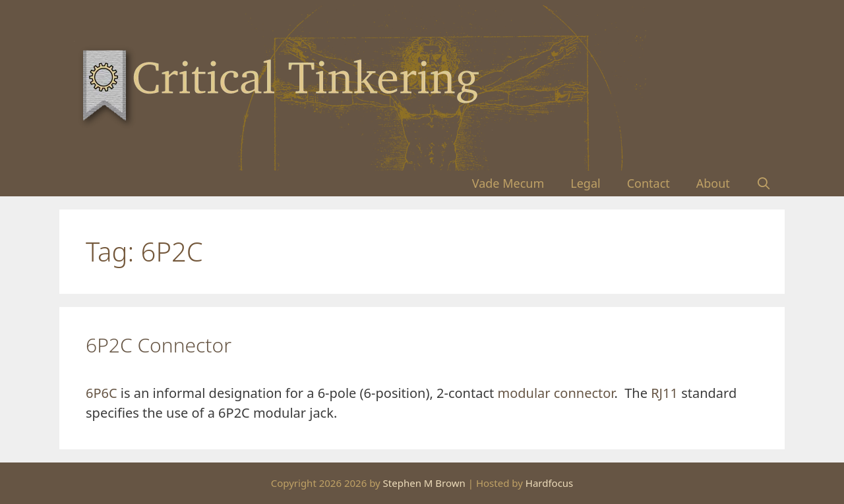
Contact (648, 183)
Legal (585, 183)
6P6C (102, 393)
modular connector (556, 393)
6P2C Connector (159, 345)
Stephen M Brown (424, 483)
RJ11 (664, 393)
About (713, 183)
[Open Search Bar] (764, 183)
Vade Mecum (508, 183)
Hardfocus (550, 483)
